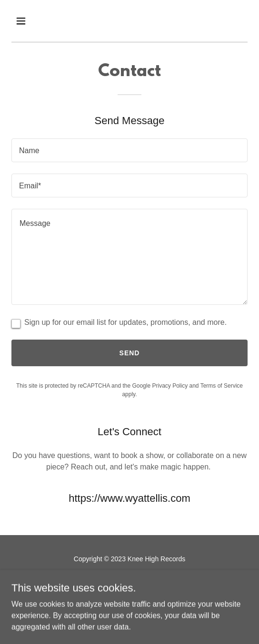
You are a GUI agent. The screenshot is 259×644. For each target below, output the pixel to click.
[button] (39, 21)
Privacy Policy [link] (170, 386)
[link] (120, 581)
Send (130, 353)
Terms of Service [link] (222, 386)
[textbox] (129, 150)
